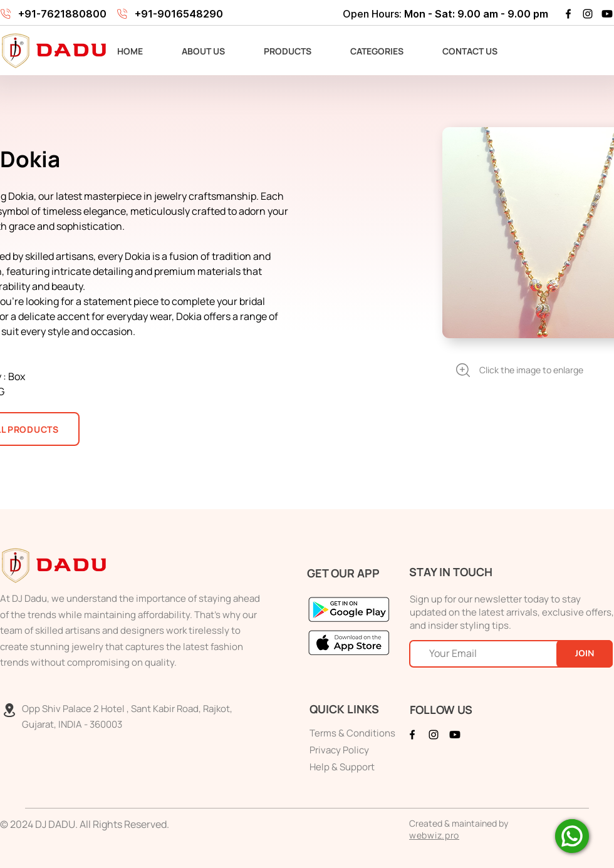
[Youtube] (607, 14)
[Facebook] (568, 14)
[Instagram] (588, 14)
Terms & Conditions (352, 733)
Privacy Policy (339, 750)
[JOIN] (585, 654)
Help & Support (342, 767)
